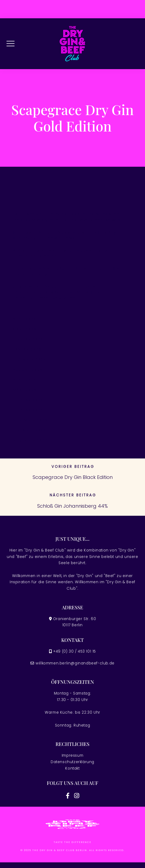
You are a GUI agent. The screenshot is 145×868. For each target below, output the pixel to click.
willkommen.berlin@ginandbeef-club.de (75, 663)
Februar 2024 (28, 410)
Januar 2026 (27, 349)
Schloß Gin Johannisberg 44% (72, 506)
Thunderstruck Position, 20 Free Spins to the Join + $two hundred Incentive (68, 271)
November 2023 (30, 420)
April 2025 (25, 380)
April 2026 (25, 319)
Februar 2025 (28, 400)
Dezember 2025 (30, 359)
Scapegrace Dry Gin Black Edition (73, 477)
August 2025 (28, 370)
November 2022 (30, 440)
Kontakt (72, 768)
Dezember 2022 (30, 430)
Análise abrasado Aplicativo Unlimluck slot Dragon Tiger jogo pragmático (62, 253)
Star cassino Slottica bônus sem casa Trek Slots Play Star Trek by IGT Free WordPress (64, 235)
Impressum (72, 755)
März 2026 (25, 329)
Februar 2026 (28, 339)
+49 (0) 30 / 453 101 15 (75, 651)
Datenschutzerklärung (72, 762)
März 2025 (25, 390)
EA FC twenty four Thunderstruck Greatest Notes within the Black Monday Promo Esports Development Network (67, 217)
